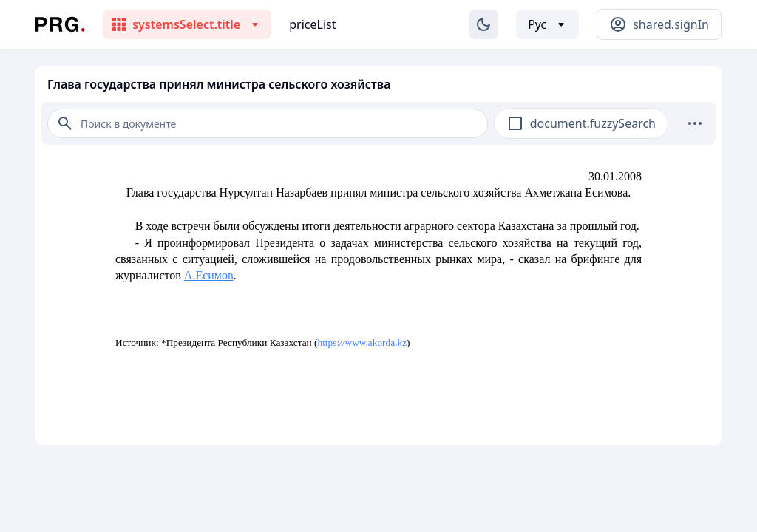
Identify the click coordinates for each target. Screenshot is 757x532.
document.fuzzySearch (593, 123)
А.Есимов (209, 275)
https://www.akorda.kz (363, 342)
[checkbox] (515, 123)
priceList (312, 24)
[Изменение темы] (483, 24)
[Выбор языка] (547, 24)
